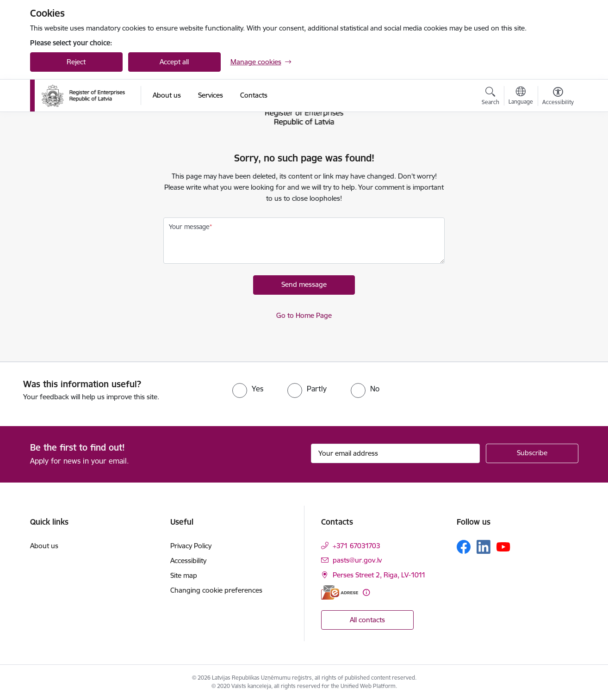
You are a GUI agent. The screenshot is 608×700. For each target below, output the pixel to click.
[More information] (366, 592)
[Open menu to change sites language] (521, 97)
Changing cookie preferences (216, 590)
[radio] (248, 389)
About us (44, 546)
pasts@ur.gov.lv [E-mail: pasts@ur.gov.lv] (357, 560)
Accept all (174, 62)
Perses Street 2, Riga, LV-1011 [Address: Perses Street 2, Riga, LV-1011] (379, 575)
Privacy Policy (191, 546)
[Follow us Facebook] (464, 547)
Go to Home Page (304, 315)
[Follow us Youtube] (503, 546)
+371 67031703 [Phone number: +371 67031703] (357, 546)
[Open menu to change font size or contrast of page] (558, 97)
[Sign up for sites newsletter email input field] (395, 453)
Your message (189, 227)
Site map (184, 575)
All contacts (367, 620)
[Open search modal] (490, 97)
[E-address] (340, 592)
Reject (76, 62)
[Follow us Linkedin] (484, 547)
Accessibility (188, 561)
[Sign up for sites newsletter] (532, 453)
